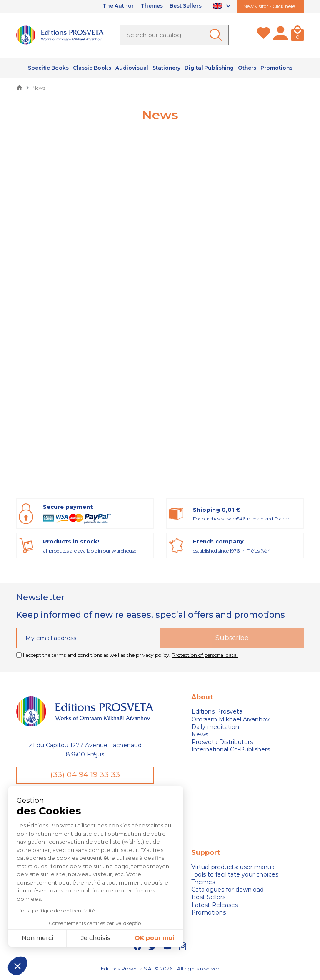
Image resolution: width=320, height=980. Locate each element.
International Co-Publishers (231, 749)
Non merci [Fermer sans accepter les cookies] (37, 938)
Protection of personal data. (205, 655)
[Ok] (217, 35)
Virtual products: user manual (234, 868)
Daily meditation (215, 727)
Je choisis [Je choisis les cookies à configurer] (96, 938)
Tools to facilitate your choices (235, 876)
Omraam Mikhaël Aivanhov (230, 719)
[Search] (174, 35)
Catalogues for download (227, 891)
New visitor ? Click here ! (270, 6)
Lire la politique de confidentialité (55, 911)
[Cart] (297, 35)
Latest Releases (215, 906)
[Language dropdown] (223, 6)
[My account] (281, 35)
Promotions (209, 914)
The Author (100, 6)
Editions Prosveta (217, 711)
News (200, 734)
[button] (17, 966)
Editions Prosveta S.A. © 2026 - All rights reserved (160, 970)
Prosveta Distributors (222, 742)
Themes (141, 6)
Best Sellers (182, 6)
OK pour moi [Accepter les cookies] (154, 938)
